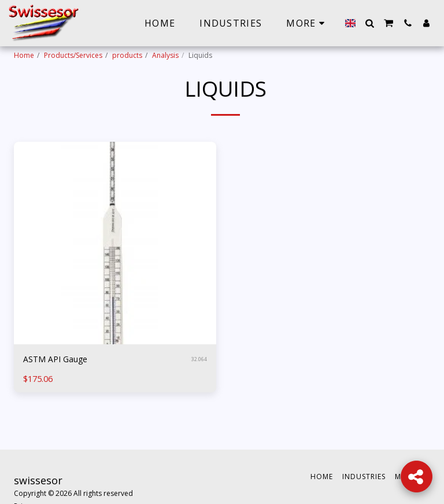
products (127, 55)
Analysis (165, 55)
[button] (369, 23)
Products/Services (73, 55)
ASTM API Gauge (57, 360)
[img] (115, 243)
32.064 (199, 360)
